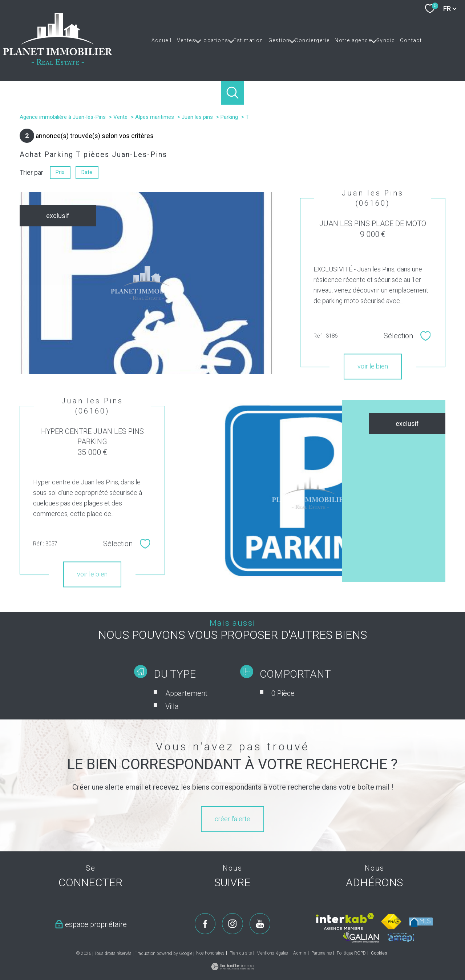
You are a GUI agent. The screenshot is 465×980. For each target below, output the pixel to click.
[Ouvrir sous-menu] (198, 40)
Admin (300, 953)
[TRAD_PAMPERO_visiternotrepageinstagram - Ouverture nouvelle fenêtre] (232, 924)
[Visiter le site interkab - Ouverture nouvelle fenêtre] (345, 921)
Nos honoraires (210, 953)
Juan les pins (197, 117)
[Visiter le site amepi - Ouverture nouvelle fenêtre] (401, 937)
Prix (60, 172)
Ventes (186, 40)
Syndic (386, 40)
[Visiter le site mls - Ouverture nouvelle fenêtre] (421, 922)
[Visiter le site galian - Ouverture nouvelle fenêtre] (361, 937)
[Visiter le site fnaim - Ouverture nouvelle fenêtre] (391, 921)
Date (87, 172)
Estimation (248, 40)
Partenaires (322, 953)
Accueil (162, 40)
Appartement (186, 710)
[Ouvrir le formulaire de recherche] (233, 93)
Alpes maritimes (155, 117)
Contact (411, 40)
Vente (120, 117)
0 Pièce (283, 710)
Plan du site (241, 953)
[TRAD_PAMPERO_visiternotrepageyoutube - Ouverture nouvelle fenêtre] (260, 924)
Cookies (379, 953)
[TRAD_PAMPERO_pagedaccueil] (58, 62)
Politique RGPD (351, 953)
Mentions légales (272, 953)
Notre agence (353, 40)
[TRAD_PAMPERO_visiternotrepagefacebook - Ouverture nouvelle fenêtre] (205, 924)
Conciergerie (312, 40)
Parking (229, 117)
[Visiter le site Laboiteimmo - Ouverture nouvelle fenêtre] (232, 968)
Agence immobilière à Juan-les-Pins (63, 117)
